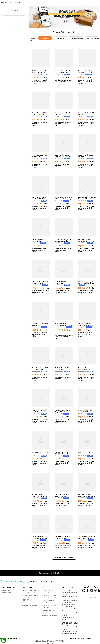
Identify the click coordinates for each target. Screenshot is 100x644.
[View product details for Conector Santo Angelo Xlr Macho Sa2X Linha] (87, 67)
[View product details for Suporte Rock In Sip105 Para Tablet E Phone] (64, 67)
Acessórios (10, 3)
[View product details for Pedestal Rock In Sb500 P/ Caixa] (87, 151)
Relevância (45, 38)
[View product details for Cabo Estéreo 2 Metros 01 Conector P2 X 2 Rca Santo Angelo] (87, 193)
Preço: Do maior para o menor (77, 38)
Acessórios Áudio (20, 3)
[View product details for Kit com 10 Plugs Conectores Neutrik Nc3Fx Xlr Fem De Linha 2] (87, 448)
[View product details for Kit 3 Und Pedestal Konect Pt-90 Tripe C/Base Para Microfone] (41, 67)
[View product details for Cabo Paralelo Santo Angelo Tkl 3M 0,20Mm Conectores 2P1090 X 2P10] (41, 193)
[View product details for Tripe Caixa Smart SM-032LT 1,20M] (41, 151)
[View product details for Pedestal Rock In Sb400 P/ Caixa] (87, 109)
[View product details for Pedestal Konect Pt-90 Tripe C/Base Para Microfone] (41, 109)
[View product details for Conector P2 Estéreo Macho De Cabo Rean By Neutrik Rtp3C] (87, 320)
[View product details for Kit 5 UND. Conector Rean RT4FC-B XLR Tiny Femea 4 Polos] (41, 490)
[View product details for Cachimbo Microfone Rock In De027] (41, 235)
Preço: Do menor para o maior (92, 38)
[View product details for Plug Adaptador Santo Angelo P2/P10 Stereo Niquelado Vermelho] (64, 406)
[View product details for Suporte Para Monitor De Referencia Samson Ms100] (87, 532)
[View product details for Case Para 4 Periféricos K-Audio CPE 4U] (41, 277)
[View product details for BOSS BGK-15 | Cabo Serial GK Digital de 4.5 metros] (87, 277)
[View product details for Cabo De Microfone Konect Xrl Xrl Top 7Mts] (87, 235)
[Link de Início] (3, 3)
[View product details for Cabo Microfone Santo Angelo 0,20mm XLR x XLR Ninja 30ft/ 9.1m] (64, 532)
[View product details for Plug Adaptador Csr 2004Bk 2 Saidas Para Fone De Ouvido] (64, 448)
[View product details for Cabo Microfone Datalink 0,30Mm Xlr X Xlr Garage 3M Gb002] (64, 193)
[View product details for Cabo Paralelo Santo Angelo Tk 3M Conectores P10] (64, 151)
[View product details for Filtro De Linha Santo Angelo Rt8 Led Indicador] (41, 406)
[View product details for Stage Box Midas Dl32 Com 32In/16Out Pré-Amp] (64, 320)
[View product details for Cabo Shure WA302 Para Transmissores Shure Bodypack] (64, 235)
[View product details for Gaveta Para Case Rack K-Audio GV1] (41, 320)
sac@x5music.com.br (69, 634)
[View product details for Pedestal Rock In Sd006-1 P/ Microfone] (64, 364)
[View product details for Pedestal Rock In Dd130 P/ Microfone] (64, 277)
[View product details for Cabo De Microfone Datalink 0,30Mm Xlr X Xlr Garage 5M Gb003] (87, 490)
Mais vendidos (61, 38)
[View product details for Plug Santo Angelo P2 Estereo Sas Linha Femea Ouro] (64, 490)
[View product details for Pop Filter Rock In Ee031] (41, 448)
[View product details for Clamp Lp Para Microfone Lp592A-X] (64, 109)
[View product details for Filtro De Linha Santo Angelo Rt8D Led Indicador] (87, 406)
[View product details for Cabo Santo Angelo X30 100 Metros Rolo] (41, 364)
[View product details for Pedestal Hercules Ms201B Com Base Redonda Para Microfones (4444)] (87, 364)
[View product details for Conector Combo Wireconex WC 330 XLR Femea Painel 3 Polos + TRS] (41, 532)
